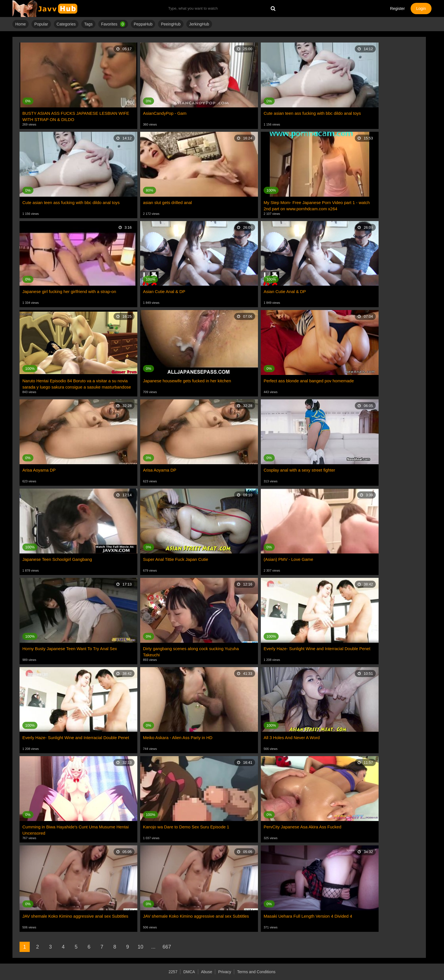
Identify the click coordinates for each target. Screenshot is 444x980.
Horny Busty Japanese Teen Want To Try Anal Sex (70, 649)
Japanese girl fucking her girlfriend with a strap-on (69, 291)
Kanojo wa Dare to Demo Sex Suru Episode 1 (186, 827)
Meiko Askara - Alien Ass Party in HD (178, 738)
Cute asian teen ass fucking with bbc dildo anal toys (312, 113)
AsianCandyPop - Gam (165, 113)
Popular (41, 24)
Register (398, 9)
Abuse (207, 972)
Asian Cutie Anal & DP (164, 291)
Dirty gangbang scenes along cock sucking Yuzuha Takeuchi (191, 652)
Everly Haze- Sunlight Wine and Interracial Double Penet (317, 649)
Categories (66, 24)
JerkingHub (199, 24)
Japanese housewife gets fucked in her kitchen (187, 381)
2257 (173, 972)
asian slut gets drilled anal (167, 202)
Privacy (225, 972)
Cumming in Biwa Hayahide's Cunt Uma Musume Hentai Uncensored (76, 830)
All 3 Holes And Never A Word (292, 738)
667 (167, 947)
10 (140, 947)
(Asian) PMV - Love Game (288, 559)
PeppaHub (143, 24)
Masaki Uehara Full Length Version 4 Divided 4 (308, 916)
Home (21, 24)
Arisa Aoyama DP (39, 470)
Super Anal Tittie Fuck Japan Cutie (176, 559)
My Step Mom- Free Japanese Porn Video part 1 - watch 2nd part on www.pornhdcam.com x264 (317, 206)
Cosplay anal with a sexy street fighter (299, 470)
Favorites (113, 24)
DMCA (189, 972)
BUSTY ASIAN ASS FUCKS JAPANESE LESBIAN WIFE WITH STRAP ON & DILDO (76, 116)
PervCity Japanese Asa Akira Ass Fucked (302, 827)
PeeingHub (171, 24)
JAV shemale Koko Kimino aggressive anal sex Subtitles (75, 916)
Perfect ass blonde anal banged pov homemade (309, 381)
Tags (88, 24)
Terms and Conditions (256, 972)
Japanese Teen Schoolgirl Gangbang (57, 559)
